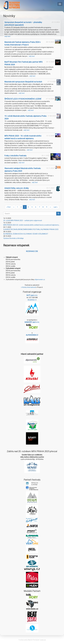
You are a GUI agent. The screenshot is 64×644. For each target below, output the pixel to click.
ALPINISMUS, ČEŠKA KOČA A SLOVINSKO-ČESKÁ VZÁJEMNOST (26, 234)
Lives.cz (43, 640)
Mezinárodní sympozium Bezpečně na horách (23, 82)
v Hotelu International (28, 287)
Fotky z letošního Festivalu (15, 156)
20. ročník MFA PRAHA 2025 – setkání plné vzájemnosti (23, 220)
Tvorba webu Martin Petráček (29, 640)
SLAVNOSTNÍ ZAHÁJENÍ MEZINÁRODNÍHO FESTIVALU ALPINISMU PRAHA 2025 (31, 229)
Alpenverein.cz (40, 279)
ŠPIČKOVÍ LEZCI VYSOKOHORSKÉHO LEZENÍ (23, 99)
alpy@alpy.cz (32, 300)
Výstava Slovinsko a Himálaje (13, 238)
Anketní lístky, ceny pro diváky (17, 188)
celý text (7, 36)
